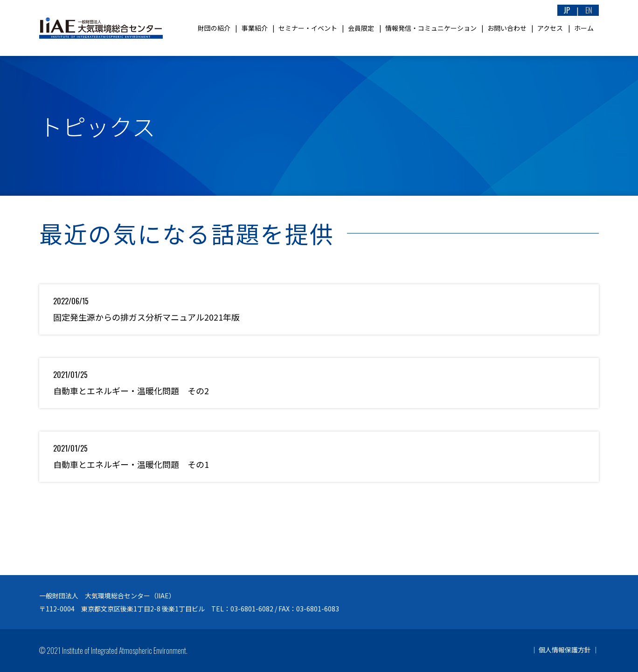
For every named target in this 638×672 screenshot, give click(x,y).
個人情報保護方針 (565, 650)
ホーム (584, 28)
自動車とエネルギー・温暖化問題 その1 (131, 464)
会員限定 (361, 28)
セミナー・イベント (308, 28)
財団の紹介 (214, 28)
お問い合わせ (507, 28)
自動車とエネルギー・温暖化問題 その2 (131, 391)
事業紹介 (255, 28)
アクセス (550, 28)
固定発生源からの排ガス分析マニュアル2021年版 (146, 317)
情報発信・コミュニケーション (431, 28)
